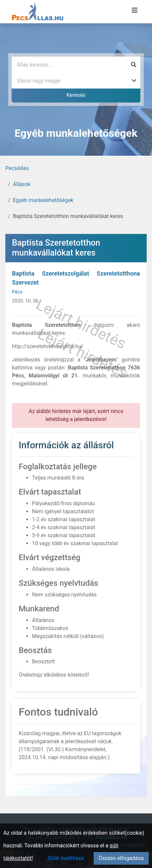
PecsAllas (17, 168)
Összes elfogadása (121, 858)
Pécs (17, 292)
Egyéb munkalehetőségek (43, 200)
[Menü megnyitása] (135, 10)
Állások (22, 184)
